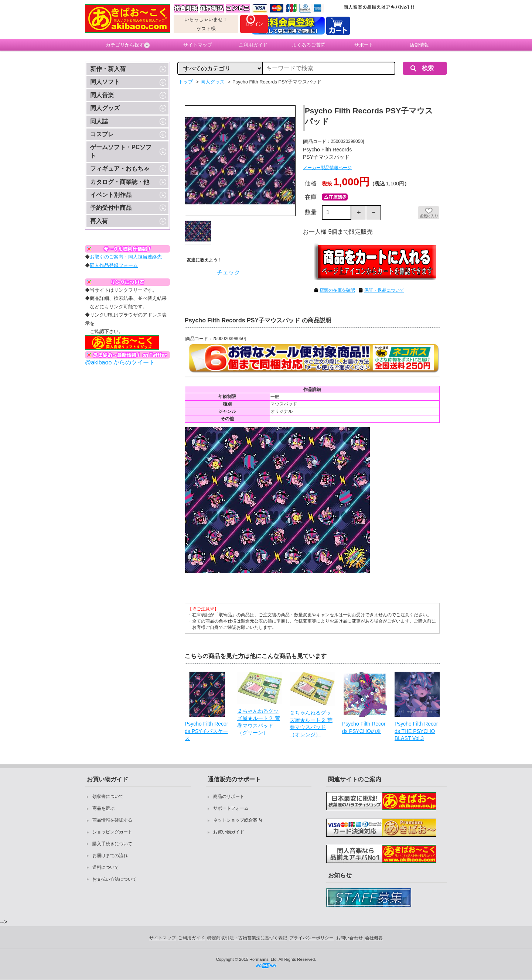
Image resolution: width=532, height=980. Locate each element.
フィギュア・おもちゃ (120, 169)
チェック (228, 272)
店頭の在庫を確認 (337, 290)
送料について (106, 867)
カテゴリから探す (128, 45)
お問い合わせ (349, 938)
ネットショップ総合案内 (238, 820)
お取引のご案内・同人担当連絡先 (126, 257)
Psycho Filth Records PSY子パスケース (206, 731)
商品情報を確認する (112, 820)
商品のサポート (229, 796)
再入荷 (99, 221)
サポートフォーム (231, 808)
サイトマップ (198, 45)
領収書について (108, 796)
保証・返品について (384, 290)
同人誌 (99, 121)
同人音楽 (102, 95)
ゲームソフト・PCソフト (121, 151)
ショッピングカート (112, 832)
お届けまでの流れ (110, 856)
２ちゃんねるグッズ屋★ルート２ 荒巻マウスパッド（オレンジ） (311, 724)
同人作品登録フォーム (114, 265)
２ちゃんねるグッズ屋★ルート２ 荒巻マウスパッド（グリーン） (259, 722)
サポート (364, 45)
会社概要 (374, 938)
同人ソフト (105, 82)
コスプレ (102, 134)
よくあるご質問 (309, 45)
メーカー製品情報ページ (327, 168)
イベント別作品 (111, 195)
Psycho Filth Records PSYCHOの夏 (364, 727)
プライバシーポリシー (311, 938)
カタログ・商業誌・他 (120, 182)
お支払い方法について (115, 879)
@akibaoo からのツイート (120, 362)
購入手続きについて (112, 844)
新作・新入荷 (108, 69)
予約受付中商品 (111, 208)
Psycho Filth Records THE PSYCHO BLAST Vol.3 (416, 731)
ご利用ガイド (253, 45)
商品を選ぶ (103, 808)
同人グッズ (105, 108)
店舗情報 (419, 45)
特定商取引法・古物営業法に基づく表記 (247, 938)
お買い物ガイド (229, 832)
